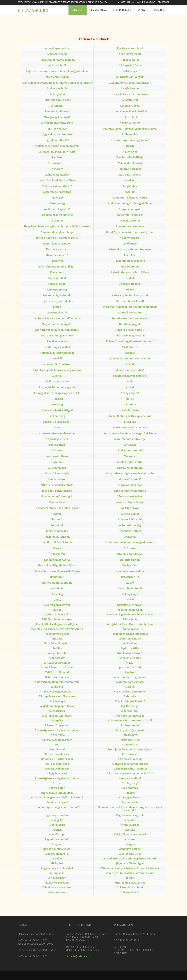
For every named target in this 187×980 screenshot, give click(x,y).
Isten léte (130, 255)
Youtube (150, 2)
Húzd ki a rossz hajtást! (130, 330)
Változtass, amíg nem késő (57, 336)
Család (130, 278)
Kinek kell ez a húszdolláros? (130, 94)
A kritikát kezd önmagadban (57, 180)
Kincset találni (130, 514)
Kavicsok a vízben (57, 249)
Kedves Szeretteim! (130, 451)
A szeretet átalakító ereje (130, 439)
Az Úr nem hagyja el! (57, 209)
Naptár (142, 10)
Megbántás (130, 186)
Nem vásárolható (57, 456)
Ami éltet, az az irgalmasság (57, 353)
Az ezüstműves (57, 163)
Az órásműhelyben (57, 77)
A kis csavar (130, 152)
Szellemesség (57, 416)
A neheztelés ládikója (130, 157)
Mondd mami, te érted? (130, 370)
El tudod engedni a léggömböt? (130, 140)
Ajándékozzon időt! (57, 175)
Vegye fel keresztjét (57, 474)
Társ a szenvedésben (130, 497)
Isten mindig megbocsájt (130, 261)
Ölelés (130, 290)
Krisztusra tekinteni (130, 468)
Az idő (130, 583)
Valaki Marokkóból (130, 163)
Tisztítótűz (57, 520)
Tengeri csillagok (130, 209)
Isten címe (57, 261)
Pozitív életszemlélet (130, 48)
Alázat (130, 599)
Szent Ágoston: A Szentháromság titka (130, 232)
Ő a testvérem (57, 554)
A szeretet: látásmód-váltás (130, 198)
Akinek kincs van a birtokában (130, 272)
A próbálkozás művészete (57, 123)
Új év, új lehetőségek (130, 610)
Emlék (57, 307)
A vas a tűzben (57, 468)
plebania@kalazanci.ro (78, 956)
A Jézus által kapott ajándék (57, 60)
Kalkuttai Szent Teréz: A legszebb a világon (130, 129)
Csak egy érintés (57, 88)
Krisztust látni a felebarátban (57, 433)
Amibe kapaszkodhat (57, 347)
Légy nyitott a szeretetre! (57, 134)
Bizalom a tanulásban (130, 554)
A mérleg (57, 594)
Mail (139, 2)
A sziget (130, 180)
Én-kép (130, 399)
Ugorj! (130, 146)
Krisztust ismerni (57, 615)
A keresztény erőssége (130, 502)
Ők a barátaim (130, 267)
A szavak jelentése (57, 439)
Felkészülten (57, 445)
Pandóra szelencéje (57, 111)
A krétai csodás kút (130, 313)
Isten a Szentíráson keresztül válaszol (57, 571)
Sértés (57, 548)
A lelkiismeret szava (57, 382)
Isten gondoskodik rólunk (130, 491)
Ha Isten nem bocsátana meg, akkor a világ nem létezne (57, 83)
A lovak (130, 387)
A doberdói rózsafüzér (57, 364)
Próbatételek (130, 134)
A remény (57, 106)
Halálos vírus (57, 502)
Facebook (164, 2)
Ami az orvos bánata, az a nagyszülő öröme (130, 433)
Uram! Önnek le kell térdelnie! (130, 111)
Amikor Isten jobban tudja (57, 232)
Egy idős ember (57, 129)
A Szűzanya (130, 71)
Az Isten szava (130, 508)
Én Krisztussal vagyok (130, 77)
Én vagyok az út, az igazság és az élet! (57, 393)
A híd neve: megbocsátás (130, 336)
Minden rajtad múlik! (130, 462)
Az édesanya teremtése (130, 226)
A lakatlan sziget (130, 123)
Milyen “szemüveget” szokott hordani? (130, 341)
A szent (57, 428)
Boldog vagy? (130, 594)
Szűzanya (130, 548)
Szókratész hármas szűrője (130, 376)
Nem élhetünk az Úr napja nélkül (130, 416)
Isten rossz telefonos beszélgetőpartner (130, 543)
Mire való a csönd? (130, 175)
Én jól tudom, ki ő (57, 531)
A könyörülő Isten (130, 65)
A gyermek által (57, 313)
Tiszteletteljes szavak (130, 605)
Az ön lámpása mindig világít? (57, 267)
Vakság (57, 610)
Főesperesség (122, 10)
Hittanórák (159, 10)
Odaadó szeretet (130, 221)
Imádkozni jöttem (130, 531)
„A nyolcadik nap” (130, 284)
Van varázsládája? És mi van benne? (57, 330)
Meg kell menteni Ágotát (57, 324)
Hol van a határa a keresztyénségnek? (57, 238)
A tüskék (57, 359)
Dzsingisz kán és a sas (57, 100)
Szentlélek (57, 525)
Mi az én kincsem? (57, 255)
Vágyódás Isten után (130, 485)
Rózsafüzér (57, 577)
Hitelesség (57, 399)
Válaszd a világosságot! (57, 422)
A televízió (57, 198)
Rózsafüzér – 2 (130, 577)
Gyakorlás (130, 537)
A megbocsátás (130, 60)
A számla (57, 221)
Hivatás (130, 353)
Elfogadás (130, 422)
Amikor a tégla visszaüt (57, 295)
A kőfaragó (130, 244)
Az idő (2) (57, 588)
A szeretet (130, 405)
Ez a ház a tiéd (57, 278)
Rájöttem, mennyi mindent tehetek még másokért (57, 71)
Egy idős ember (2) (57, 140)
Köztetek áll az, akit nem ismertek (130, 249)
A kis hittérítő (130, 410)
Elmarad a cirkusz (130, 169)
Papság (57, 514)
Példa (130, 382)
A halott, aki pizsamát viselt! (57, 152)
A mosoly (57, 169)
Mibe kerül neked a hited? (57, 485)
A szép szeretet (130, 393)
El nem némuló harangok (57, 497)
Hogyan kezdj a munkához (57, 301)
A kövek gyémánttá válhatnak (130, 295)
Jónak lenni (57, 272)
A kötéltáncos (130, 347)
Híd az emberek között (130, 301)
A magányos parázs (57, 48)
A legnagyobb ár (130, 106)
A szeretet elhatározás (57, 192)
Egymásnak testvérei (57, 560)
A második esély (57, 54)
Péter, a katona (57, 284)
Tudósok (57, 157)
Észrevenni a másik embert (130, 428)
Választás (57, 451)
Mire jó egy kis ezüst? (57, 117)
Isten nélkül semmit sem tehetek (130, 359)
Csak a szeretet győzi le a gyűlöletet (130, 203)
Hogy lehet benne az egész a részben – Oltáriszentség (57, 226)
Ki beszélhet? (130, 117)
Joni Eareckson (57, 479)
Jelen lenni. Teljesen (57, 537)
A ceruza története (130, 54)
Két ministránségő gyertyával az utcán (130, 474)
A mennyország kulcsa (130, 571)
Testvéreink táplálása (130, 215)
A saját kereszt (130, 88)
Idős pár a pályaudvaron (57, 491)
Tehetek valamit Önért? (57, 186)
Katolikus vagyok (130, 324)
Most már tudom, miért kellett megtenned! (130, 307)
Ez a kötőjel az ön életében (57, 215)
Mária (57, 600)
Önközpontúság (57, 290)
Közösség (57, 405)
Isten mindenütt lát (130, 588)
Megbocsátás (130, 565)
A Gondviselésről (130, 238)
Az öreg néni (57, 94)
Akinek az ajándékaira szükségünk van (57, 370)
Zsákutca (130, 456)
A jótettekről (130, 100)
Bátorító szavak (130, 560)
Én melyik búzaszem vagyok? (57, 387)
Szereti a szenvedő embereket (130, 318)
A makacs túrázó (57, 341)
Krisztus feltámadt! (130, 520)
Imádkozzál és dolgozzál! (57, 543)
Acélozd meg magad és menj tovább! (57, 146)
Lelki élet (78, 10)
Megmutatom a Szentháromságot (130, 83)
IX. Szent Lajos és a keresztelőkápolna (57, 318)
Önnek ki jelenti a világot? (57, 410)
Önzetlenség (57, 203)
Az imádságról (57, 65)
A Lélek (130, 364)
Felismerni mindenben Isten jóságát (57, 508)
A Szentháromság (130, 525)
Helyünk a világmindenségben (57, 565)
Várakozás (130, 445)
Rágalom (130, 192)
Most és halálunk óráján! (57, 583)
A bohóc (57, 376)
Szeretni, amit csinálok (57, 244)
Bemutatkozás (98, 10)
